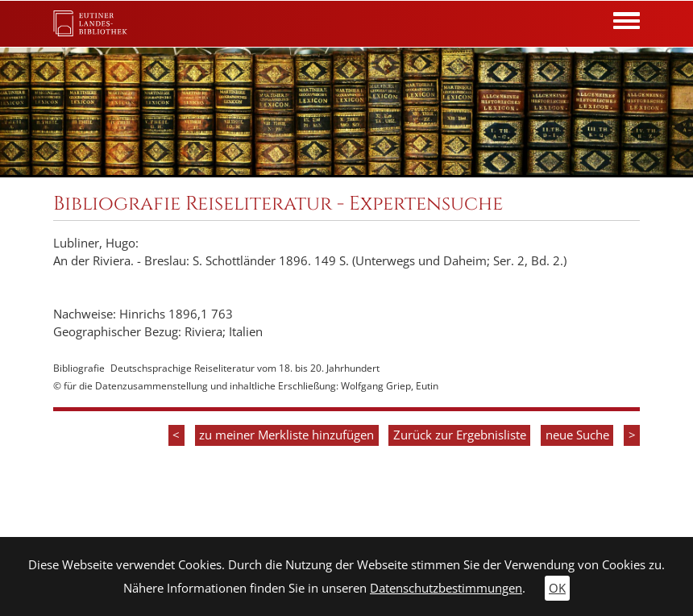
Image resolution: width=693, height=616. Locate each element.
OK (557, 588)
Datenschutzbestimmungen (446, 588)
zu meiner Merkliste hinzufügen (286, 435)
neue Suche (577, 435)
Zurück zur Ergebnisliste (460, 435)
